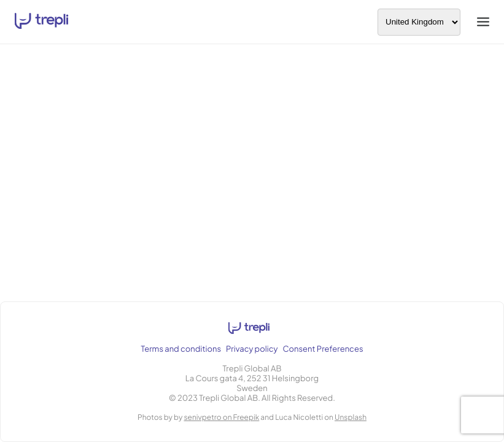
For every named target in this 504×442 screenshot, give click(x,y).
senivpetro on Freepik (221, 417)
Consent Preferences (323, 349)
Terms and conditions (181, 349)
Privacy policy (252, 349)
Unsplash (351, 417)
